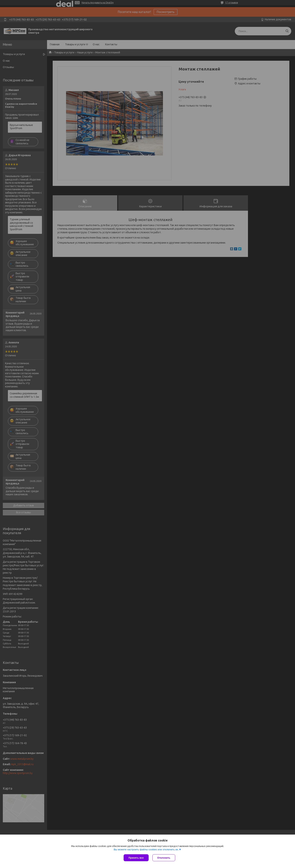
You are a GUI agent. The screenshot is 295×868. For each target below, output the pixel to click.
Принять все (136, 858)
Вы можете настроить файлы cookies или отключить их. (146, 849)
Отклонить (164, 858)
